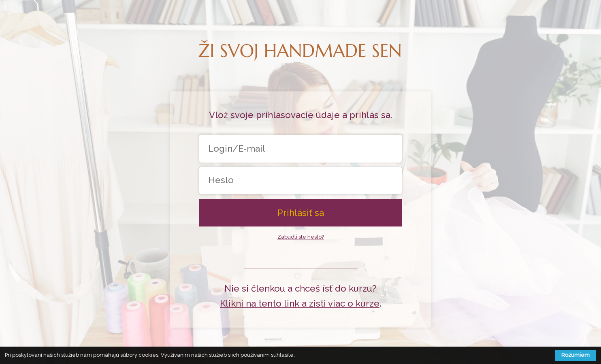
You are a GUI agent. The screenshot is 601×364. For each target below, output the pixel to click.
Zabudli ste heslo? (301, 237)
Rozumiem (575, 355)
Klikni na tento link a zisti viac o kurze (300, 303)
